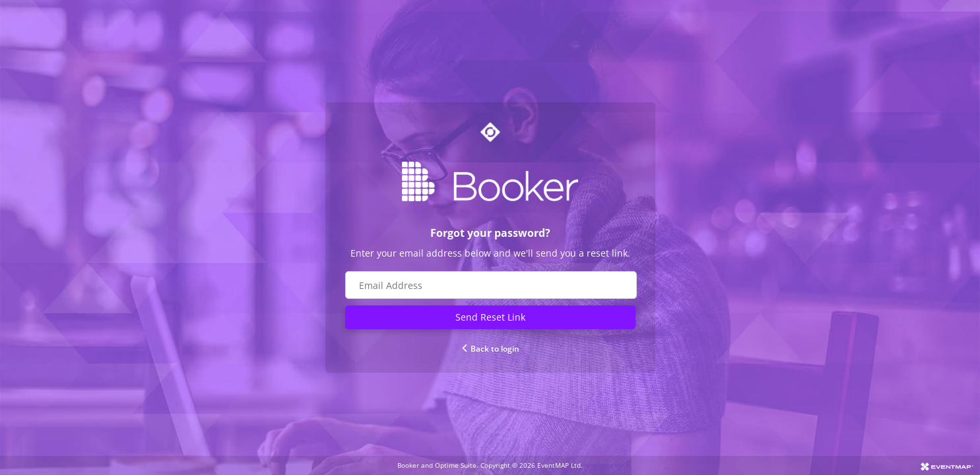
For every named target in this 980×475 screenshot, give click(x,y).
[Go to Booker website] (490, 181)
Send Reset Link (490, 317)
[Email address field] (491, 285)
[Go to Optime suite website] (490, 132)
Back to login (490, 349)
